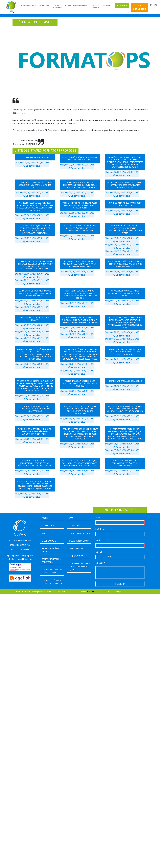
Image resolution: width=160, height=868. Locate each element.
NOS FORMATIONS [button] (29, 5)
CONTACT (122, 5)
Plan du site (104, 591)
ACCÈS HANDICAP (96, 6)
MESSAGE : (101, 563)
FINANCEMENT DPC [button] (76, 548)
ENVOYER (120, 584)
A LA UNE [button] (45, 533)
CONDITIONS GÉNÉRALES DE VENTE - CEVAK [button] (52, 571)
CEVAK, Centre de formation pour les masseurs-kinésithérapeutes (40, 591)
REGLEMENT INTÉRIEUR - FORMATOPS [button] (52, 561)
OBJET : (99, 552)
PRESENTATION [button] (48, 526)
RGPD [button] (71, 518)
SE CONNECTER (140, 7)
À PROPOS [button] (108, 5)
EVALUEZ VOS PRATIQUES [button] (79, 533)
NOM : (98, 517)
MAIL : (98, 540)
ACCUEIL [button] (45, 518)
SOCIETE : (100, 529)
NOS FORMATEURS (57, 6)
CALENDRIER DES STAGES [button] (79, 541)
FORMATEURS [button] (74, 526)
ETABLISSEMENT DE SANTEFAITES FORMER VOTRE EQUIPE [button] (79, 567)
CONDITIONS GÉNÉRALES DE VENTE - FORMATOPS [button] (52, 582)
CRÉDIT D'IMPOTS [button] (49, 541)
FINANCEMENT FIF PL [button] (77, 556)
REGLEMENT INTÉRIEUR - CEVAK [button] (52, 550)
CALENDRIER (44, 5)
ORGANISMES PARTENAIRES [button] (76, 5)
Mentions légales (116, 591)
